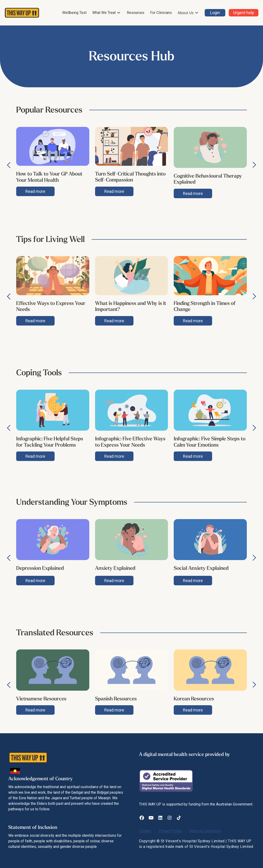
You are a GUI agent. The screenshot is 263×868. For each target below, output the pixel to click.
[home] (22, 13)
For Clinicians (161, 13)
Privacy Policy (170, 831)
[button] (107, 13)
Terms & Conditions (205, 831)
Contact (145, 831)
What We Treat (104, 13)
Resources (136, 13)
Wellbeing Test (74, 13)
